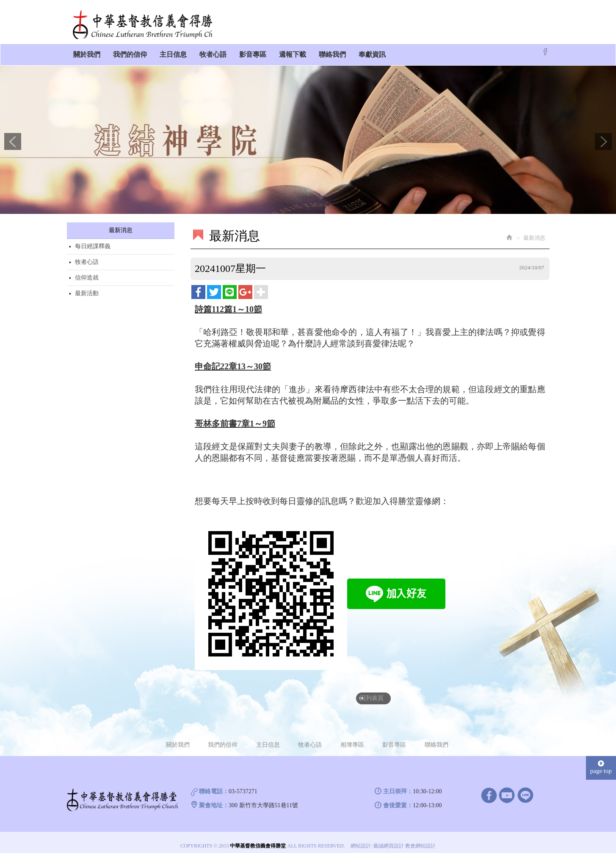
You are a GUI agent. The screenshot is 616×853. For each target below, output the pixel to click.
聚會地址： (214, 799)
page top (601, 761)
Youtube (507, 789)
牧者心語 (87, 257)
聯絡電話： (214, 785)
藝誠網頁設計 (389, 840)
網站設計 (361, 840)
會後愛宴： (398, 799)
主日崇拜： (398, 785)
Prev (13, 137)
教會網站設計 (420, 840)
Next (603, 137)
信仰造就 (87, 273)
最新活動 (87, 289)
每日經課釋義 (93, 242)
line (525, 789)
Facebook (545, 47)
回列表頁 (373, 692)
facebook (489, 789)
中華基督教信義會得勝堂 (149, 20)
